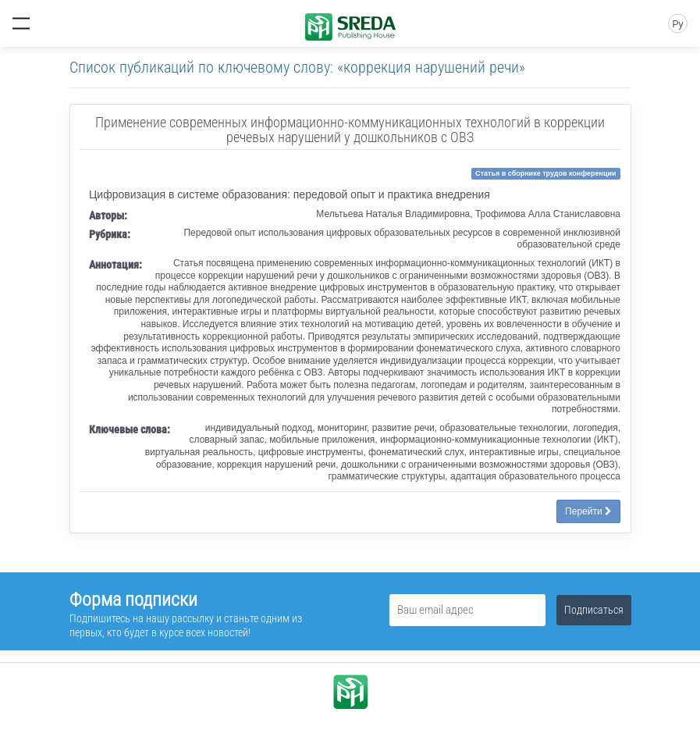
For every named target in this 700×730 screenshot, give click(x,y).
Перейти (588, 511)
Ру (677, 24)
